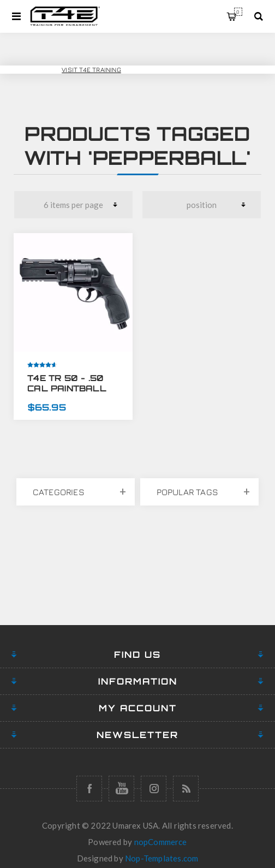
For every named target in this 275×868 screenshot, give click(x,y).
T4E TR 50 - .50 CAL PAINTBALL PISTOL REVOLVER (73, 388)
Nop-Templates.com (162, 858)
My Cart (238, 12)
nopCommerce (161, 842)
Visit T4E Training (91, 70)
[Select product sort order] (202, 205)
